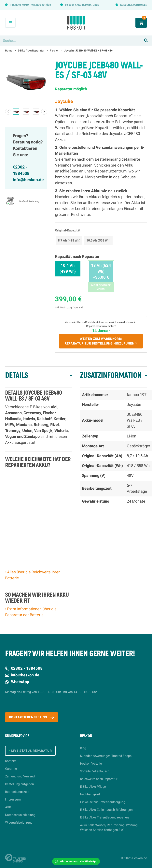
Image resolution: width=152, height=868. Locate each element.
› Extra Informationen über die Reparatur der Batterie (31, 612)
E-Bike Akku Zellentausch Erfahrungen (106, 810)
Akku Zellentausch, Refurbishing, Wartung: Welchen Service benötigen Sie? (109, 828)
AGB (8, 807)
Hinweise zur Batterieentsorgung (103, 802)
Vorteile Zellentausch (95, 771)
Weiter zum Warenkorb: (101, 341)
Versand (78, 308)
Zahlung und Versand (20, 776)
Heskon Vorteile (91, 764)
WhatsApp (17, 682)
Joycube (64, 102)
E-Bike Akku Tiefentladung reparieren (106, 817)
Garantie (11, 769)
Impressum (13, 800)
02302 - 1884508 (21, 170)
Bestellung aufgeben (20, 784)
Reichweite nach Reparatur (99, 779)
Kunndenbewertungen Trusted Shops (106, 756)
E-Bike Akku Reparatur (31, 51)
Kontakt (10, 761)
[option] (26, 82)
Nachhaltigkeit (90, 794)
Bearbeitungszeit (17, 792)
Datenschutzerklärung (20, 815)
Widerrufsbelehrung (19, 823)
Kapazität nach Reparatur (77, 257)
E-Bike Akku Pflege (93, 787)
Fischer (54, 51)
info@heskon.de (28, 180)
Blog (83, 748)
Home (9, 51)
